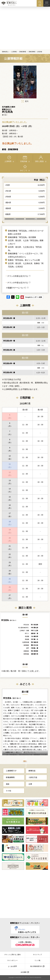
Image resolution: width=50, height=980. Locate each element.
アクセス (13, 215)
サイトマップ (37, 955)
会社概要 (24, 972)
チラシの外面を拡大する (18, 275)
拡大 (25, 95)
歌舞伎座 (32, 777)
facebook (8, 296)
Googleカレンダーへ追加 (34, 296)
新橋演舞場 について (34, 215)
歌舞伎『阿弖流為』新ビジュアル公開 (24, 259)
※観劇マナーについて (16, 287)
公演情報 (14, 45)
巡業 (30, 790)
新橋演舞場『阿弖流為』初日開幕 (22, 236)
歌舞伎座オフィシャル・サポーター (25, 937)
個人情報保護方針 (36, 966)
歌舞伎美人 (5, 45)
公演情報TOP (11, 777)
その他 (8, 797)
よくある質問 (12, 966)
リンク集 (37, 960)
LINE (18, 296)
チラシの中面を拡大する (18, 282)
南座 (8, 790)
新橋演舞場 (23, 45)
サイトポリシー (12, 960)
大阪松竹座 (33, 784)
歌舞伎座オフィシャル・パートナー (25, 923)
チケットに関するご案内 (12, 955)
